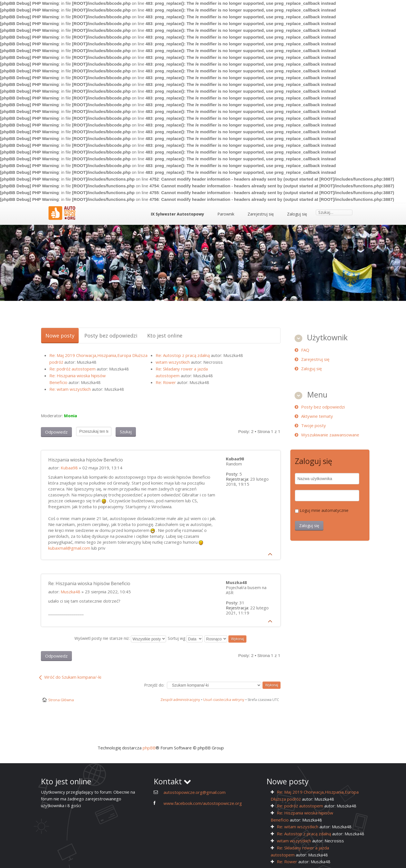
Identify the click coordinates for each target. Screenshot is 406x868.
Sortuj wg (185, 638)
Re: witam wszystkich (70, 389)
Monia (70, 416)
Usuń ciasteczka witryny (224, 700)
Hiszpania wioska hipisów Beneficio (86, 460)
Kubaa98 (69, 468)
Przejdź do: (154, 685)
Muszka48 (70, 592)
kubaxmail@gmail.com (69, 548)
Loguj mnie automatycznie (324, 510)
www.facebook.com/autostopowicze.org (203, 803)
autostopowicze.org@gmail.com (195, 792)
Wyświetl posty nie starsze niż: (120, 638)
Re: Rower (166, 382)
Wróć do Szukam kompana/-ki (73, 677)
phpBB (149, 748)
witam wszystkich (173, 362)
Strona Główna (61, 700)
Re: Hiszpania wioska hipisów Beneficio (89, 583)
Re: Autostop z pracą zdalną (183, 355)
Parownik (226, 214)
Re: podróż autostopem (72, 369)
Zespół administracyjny (180, 700)
